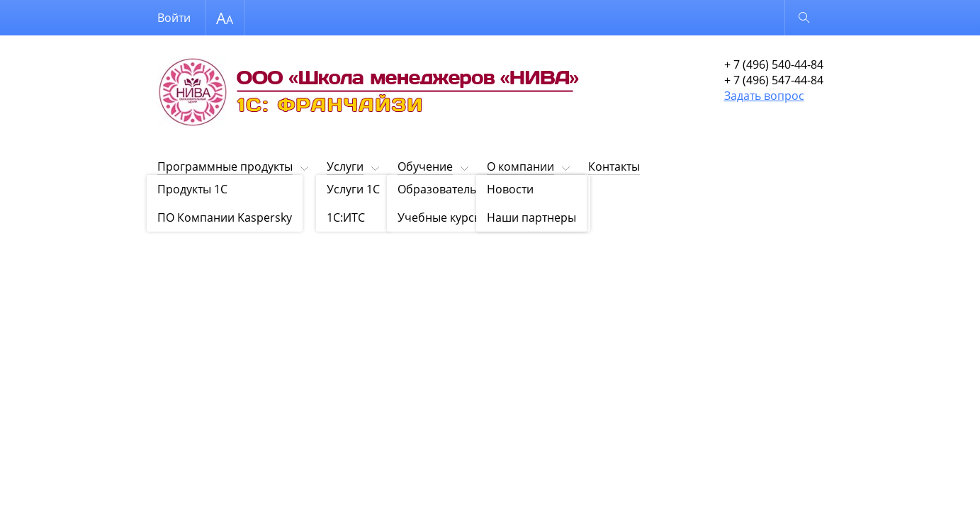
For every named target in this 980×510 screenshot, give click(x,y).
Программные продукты (225, 166)
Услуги (345, 166)
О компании (520, 166)
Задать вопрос (764, 96)
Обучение (425, 166)
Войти (174, 18)
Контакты (614, 166)
